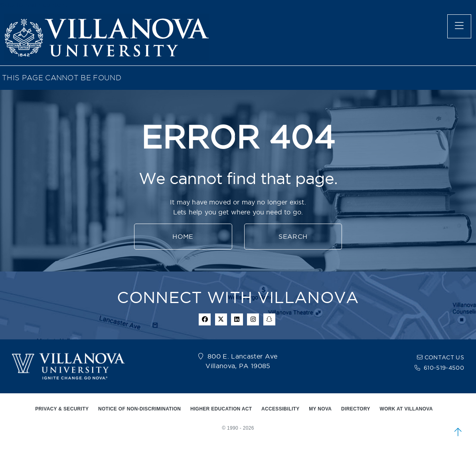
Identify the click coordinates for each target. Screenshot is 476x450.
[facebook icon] (205, 319)
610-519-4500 (444, 368)
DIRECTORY (356, 409)
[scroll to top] (458, 432)
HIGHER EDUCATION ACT (221, 409)
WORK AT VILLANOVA (406, 409)
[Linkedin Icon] (237, 319)
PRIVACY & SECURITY (62, 409)
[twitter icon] (221, 319)
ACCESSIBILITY (280, 409)
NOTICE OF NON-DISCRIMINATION (139, 409)
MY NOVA (320, 409)
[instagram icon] (253, 319)
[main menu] (459, 26)
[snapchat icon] (269, 319)
